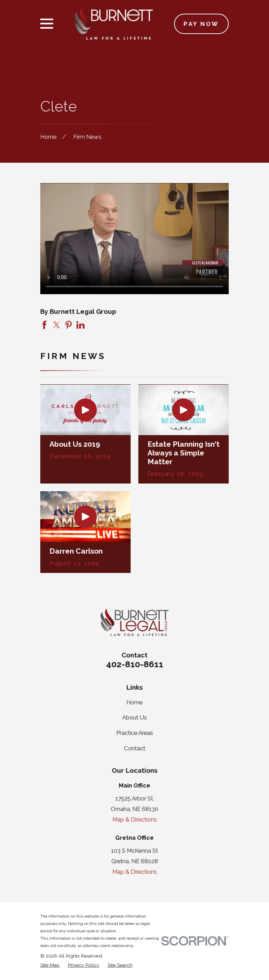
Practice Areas (135, 733)
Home (134, 702)
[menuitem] (50, 965)
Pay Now (201, 24)
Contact (135, 748)
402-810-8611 (135, 664)
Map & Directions (135, 819)
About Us (134, 717)
